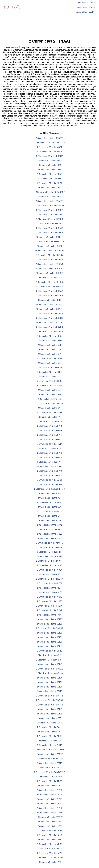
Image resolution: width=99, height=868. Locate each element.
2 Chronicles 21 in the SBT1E (49, 723)
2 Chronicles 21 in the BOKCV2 (50, 264)
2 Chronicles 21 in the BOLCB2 (50, 282)
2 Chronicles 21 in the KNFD (49, 502)
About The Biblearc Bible (86, 3)
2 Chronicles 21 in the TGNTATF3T (49, 772)
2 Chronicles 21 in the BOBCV (49, 210)
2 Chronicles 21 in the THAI (49, 777)
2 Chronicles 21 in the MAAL (49, 525)
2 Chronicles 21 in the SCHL (50, 727)
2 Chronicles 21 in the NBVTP (49, 579)
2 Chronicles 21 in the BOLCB (49, 278)
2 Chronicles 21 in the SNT (50, 732)
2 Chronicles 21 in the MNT (50, 552)
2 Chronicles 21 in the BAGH (49, 152)
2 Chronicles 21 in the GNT (50, 408)
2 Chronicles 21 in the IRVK (49, 439)
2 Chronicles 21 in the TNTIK (50, 790)
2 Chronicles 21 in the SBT (49, 718)
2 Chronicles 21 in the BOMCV (49, 287)
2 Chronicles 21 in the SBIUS (49, 709)
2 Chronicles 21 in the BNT (50, 188)
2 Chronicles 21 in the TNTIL (49, 795)
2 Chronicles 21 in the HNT (49, 417)
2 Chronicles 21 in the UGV (50, 826)
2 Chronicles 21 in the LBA (49, 507)
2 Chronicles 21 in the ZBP (49, 862)
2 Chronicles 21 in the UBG (50, 822)
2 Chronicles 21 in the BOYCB (50, 332)
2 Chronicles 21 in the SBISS (49, 687)
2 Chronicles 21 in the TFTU (49, 768)
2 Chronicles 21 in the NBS (49, 574)
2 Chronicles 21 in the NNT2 (50, 597)
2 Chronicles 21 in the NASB (49, 565)
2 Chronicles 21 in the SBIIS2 (49, 655)
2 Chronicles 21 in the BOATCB (49, 201)
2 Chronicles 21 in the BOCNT (49, 215)
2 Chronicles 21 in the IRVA (50, 421)
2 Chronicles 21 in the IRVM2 (50, 448)
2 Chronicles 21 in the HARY (50, 412)
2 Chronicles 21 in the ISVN (50, 475)
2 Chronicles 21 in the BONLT (50, 300)
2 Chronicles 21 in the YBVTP (49, 858)
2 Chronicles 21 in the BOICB (50, 246)
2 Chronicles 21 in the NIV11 (50, 588)
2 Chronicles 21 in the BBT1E (49, 161)
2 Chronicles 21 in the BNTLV (50, 197)
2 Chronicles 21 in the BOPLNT (49, 309)
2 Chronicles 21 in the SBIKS (49, 664)
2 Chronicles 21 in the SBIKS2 (50, 669)
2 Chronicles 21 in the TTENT (49, 817)
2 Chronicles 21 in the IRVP (50, 457)
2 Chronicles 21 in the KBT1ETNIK (50, 489)
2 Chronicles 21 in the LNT (49, 516)
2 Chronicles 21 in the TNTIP (49, 804)
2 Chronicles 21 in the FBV (49, 394)
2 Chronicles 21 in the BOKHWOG (49, 269)
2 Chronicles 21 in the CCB (50, 350)
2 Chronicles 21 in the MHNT (49, 538)
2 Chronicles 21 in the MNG (49, 547)
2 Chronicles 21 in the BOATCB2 (50, 206)
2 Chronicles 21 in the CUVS (50, 359)
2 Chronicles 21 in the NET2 (50, 583)
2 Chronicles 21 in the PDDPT (49, 606)
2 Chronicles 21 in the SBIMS (49, 673)
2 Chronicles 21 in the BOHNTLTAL (50, 242)
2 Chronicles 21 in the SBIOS (50, 678)
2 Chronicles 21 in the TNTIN (49, 799)
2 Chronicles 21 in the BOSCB (49, 314)
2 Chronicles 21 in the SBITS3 (49, 700)
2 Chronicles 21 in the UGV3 (49, 835)
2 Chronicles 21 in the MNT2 (49, 556)
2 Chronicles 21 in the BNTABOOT (50, 192)
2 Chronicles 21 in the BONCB (50, 296)
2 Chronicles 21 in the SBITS (50, 691)
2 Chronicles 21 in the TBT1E (50, 754)
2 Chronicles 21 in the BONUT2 (50, 305)
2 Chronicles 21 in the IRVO (50, 453)
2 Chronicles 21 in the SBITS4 (49, 705)
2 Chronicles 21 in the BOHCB (50, 228)
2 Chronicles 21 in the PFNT (50, 610)
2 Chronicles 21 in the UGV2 (49, 831)
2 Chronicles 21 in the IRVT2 (49, 466)
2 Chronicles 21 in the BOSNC (50, 318)
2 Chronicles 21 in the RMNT (50, 615)
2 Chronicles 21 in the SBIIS (50, 651)
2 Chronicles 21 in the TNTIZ (50, 808)
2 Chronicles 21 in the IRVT (50, 462)
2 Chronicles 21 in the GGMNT (50, 403)
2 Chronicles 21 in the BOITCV (49, 255)
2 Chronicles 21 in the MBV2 (49, 534)
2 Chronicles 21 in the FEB (50, 399)
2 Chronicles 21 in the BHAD (50, 174)
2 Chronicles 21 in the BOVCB (49, 327)
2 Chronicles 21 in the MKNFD (49, 543)
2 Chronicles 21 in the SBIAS (49, 619)
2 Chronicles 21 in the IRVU (49, 471)
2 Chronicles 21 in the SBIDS (50, 637)
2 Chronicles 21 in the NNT (49, 592)
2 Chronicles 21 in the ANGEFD (50, 138)
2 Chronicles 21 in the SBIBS (49, 624)
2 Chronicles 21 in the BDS (49, 165)
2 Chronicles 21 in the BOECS (50, 219)
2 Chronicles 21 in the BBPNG (50, 156)
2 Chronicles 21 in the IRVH (50, 435)
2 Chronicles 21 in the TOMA (50, 813)
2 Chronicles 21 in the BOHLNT (49, 237)
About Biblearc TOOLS (86, 7)
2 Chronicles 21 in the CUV (50, 354)
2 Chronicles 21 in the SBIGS (49, 642)
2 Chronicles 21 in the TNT (49, 786)
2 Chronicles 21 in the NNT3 (50, 601)
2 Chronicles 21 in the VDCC (49, 844)
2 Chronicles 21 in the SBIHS (50, 646)
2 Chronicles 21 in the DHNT (50, 372)
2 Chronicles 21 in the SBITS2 (49, 696)
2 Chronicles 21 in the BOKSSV (49, 273)
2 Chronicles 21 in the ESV (49, 390)
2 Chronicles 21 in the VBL (49, 840)
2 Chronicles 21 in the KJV (49, 498)
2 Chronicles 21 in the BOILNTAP (49, 251)
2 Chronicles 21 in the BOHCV (50, 233)
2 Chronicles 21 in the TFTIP (49, 763)
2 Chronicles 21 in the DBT (50, 363)
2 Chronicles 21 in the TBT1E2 (49, 759)
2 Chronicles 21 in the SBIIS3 (49, 660)
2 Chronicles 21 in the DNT (49, 377)
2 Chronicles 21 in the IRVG (49, 430)
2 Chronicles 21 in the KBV (50, 493)
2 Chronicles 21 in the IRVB (49, 426)
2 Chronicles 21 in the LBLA (50, 511)
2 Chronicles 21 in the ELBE (49, 381)
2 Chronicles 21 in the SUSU (50, 736)
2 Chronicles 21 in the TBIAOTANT (49, 750)
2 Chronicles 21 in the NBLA (50, 570)
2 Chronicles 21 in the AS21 (50, 147)
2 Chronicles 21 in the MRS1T (50, 561)
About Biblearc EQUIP (85, 12)
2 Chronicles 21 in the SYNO (49, 745)
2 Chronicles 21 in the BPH (50, 341)
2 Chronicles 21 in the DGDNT (50, 368)
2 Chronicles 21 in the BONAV (49, 291)
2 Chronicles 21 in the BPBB (49, 336)
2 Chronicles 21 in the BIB (49, 179)
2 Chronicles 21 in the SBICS (49, 633)
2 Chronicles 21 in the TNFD (50, 781)
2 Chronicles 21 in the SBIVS (49, 714)
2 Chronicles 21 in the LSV (49, 520)
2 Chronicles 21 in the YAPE (50, 853)
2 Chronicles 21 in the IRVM (49, 444)
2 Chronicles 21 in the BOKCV (49, 260)
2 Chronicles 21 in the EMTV (50, 385)
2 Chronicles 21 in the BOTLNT (49, 323)
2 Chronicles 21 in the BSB (50, 345)
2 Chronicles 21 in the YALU (49, 849)
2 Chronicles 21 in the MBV (50, 529)
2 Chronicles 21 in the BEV (49, 170)
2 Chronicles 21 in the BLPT (49, 183)
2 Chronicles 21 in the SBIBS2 (50, 628)
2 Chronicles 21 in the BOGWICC (50, 224)
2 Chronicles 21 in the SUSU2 (49, 741)
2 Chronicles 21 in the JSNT (49, 480)
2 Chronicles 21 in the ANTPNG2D (50, 143)
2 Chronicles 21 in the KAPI (50, 484)
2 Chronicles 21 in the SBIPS (50, 682)
